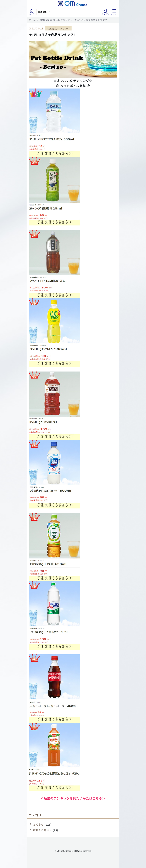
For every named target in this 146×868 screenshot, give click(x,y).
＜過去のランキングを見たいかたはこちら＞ (73, 798)
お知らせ (39, 824)
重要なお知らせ (43, 830)
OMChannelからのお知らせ (55, 20)
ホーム (32, 20)
